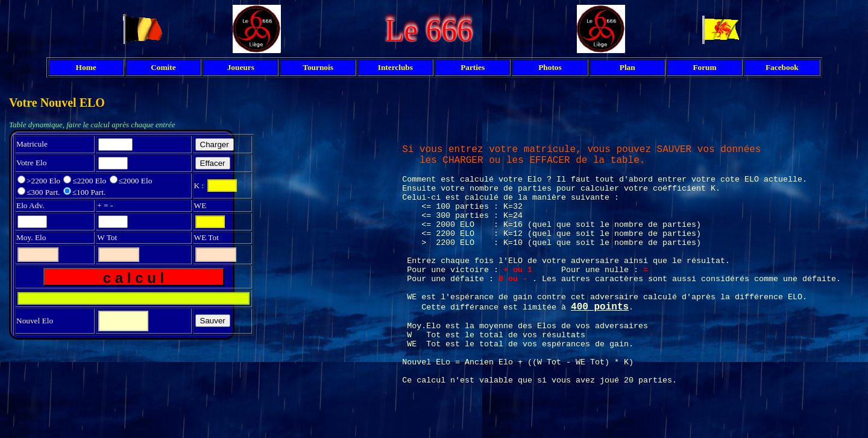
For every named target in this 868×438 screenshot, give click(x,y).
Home (86, 67)
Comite (163, 67)
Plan (627, 67)
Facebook (782, 67)
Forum (704, 67)
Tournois (318, 67)
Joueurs (241, 67)
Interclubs (395, 67)
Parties (473, 67)
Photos (550, 67)
